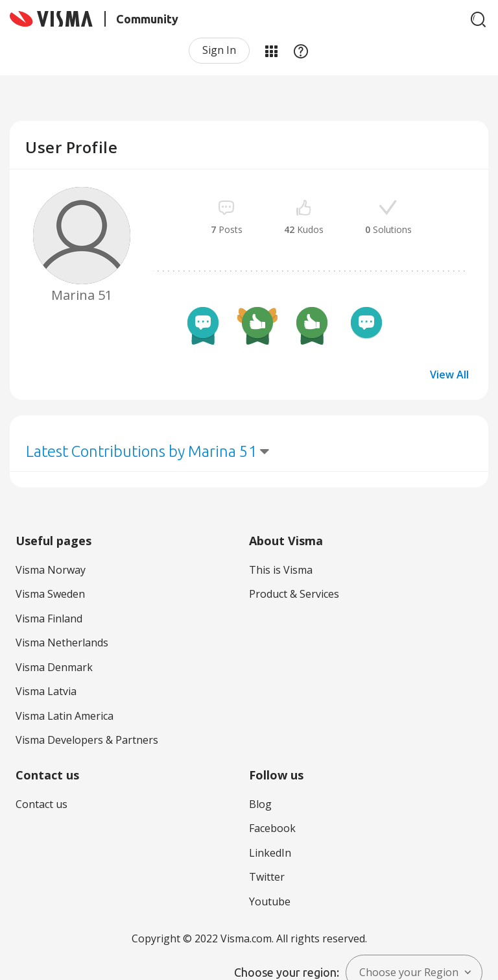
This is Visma (281, 570)
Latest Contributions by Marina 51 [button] (142, 451)
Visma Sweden (50, 594)
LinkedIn (270, 853)
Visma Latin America (65, 716)
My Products (271, 51)
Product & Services (294, 594)
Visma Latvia (46, 691)
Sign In (219, 50)
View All (449, 374)
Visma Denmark (54, 667)
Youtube (270, 901)
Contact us (41, 804)
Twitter (267, 877)
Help (301, 51)
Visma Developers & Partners (87, 740)
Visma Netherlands (62, 643)
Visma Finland (49, 619)
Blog (260, 804)
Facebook (272, 828)
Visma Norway (51, 570)
